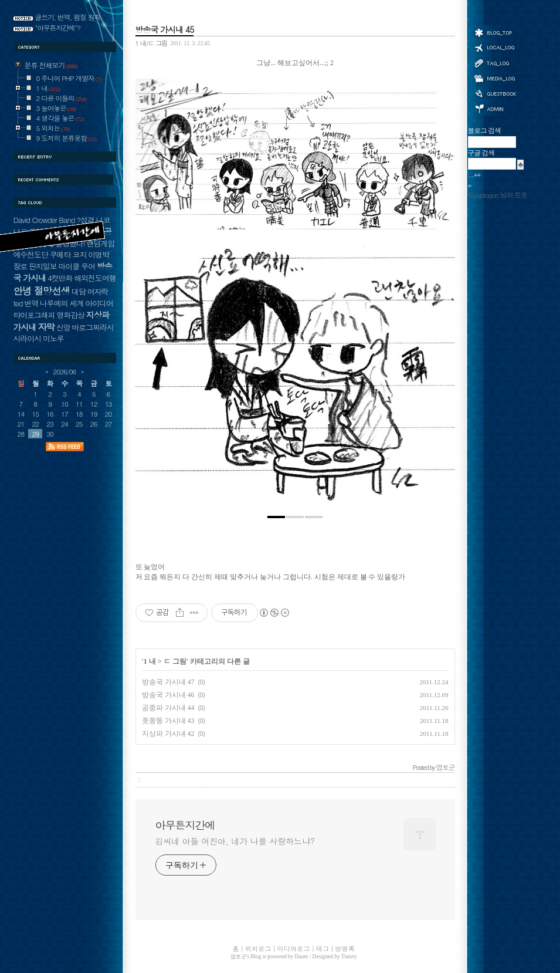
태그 (495, 63)
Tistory (349, 957)
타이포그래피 (34, 315)
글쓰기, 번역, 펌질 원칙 (68, 17)
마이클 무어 (77, 266)
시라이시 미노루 (39, 338)
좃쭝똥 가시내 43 (168, 721)
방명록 (495, 93)
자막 (46, 327)
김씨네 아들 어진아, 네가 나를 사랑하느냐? (235, 841)
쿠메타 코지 (68, 254)
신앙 (63, 327)
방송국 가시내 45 (165, 29)
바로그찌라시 (92, 327)
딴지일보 (43, 266)
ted (18, 303)
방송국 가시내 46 (168, 695)
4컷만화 (60, 278)
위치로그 (495, 47)
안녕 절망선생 (42, 290)
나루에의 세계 (62, 303)
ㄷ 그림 (175, 661)
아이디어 (99, 303)
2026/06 (65, 371)
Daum (302, 957)
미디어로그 (495, 78)
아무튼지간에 (185, 825)
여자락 (98, 291)
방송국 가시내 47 (168, 682)
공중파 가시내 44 (168, 708)
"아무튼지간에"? (58, 28)
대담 (79, 291)
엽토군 (238, 957)
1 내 (150, 661)
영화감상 (71, 315)
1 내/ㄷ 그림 (152, 43)
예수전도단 (31, 254)
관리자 (495, 108)
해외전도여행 (95, 278)
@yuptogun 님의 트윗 (498, 195)
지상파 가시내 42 (168, 734)
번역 (31, 303)
